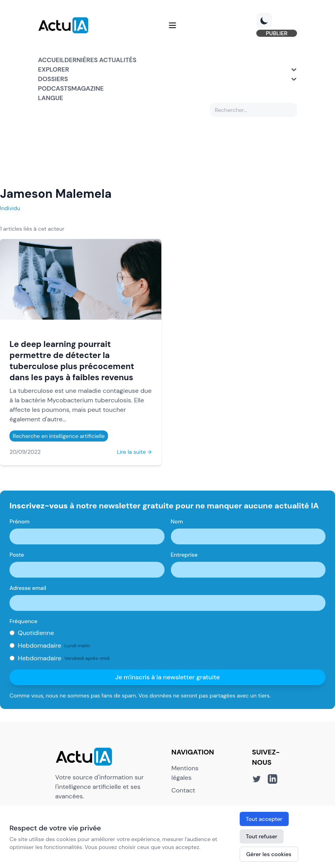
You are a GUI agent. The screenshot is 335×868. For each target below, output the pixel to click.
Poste (17, 555)
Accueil (51, 60)
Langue (51, 98)
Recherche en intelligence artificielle (59, 436)
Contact (183, 790)
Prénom (20, 521)
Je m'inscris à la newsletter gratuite (167, 677)
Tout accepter (264, 819)
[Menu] (172, 25)
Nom (177, 521)
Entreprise (184, 555)
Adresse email (28, 588)
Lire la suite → (134, 452)
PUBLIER (277, 33)
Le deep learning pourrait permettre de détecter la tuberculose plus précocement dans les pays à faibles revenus (72, 361)
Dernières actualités (100, 60)
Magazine (87, 88)
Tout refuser (262, 836)
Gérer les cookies (269, 854)
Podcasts (55, 88)
